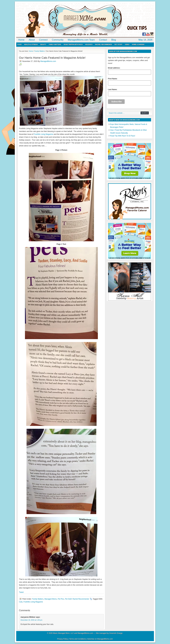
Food (20, 45)
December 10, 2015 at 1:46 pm (32, 620)
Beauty (43, 45)
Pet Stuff (118, 45)
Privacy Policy (62, 639)
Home (21, 40)
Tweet (21, 592)
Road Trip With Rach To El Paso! (123, 136)
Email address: (130, 71)
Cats (21, 602)
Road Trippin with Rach (73, 45)
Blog (114, 40)
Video (127, 45)
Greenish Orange (116, 633)
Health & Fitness (31, 45)
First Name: (130, 82)
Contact (103, 40)
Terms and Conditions (78, 639)
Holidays (89, 45)
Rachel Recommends (104, 45)
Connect (43, 40)
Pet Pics (61, 599)
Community (58, 40)
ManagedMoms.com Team (81, 40)
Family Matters (55, 45)
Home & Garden (138, 45)
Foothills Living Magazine (44, 134)
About (32, 40)
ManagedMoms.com (49, 20)
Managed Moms (51, 599)
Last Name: (130, 92)
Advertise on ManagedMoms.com (100, 639)
